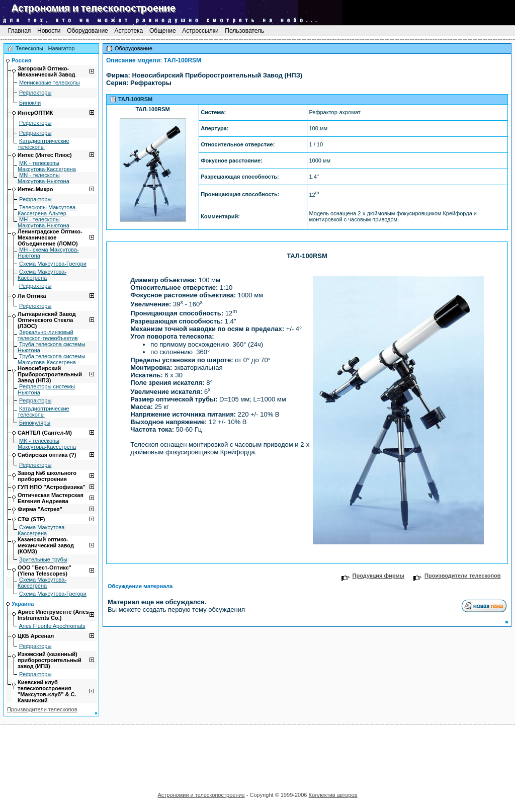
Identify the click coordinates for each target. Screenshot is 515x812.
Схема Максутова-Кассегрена (42, 275)
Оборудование (88, 31)
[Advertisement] (257, 755)
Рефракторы (35, 133)
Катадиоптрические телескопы (44, 144)
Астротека (128, 31)
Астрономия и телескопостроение (201, 795)
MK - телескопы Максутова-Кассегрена (47, 166)
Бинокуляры (35, 423)
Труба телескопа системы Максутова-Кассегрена (52, 359)
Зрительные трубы (43, 559)
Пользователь (245, 31)
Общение (163, 31)
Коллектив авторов (333, 795)
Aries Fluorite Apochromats (52, 626)
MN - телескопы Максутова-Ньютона (44, 178)
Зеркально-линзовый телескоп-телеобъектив (48, 335)
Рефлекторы (35, 93)
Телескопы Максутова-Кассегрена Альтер (48, 210)
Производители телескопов (42, 709)
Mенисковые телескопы (50, 83)
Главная (19, 31)
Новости (49, 31)
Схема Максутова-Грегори (53, 264)
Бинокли (30, 103)
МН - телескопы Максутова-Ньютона (44, 222)
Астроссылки (200, 31)
